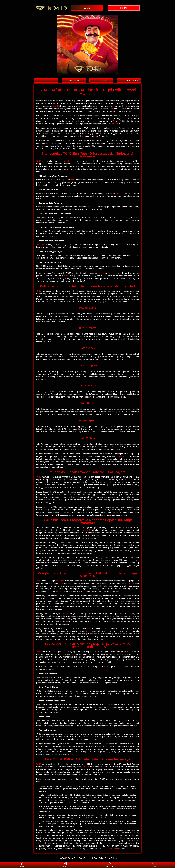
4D (86, 133)
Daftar (66, 865)
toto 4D (56, 106)
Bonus (22, 865)
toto (95, 136)
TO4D (111, 109)
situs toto (114, 124)
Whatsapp (109, 865)
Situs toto (40, 244)
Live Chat (153, 865)
